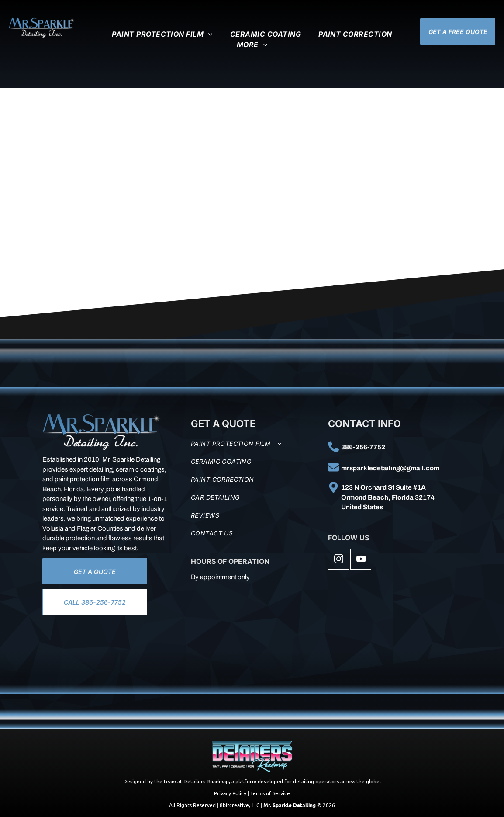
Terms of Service (270, 793)
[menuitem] (162, 34)
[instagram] (338, 560)
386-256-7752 (363, 447)
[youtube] (361, 560)
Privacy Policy (230, 793)
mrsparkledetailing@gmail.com (390, 468)
